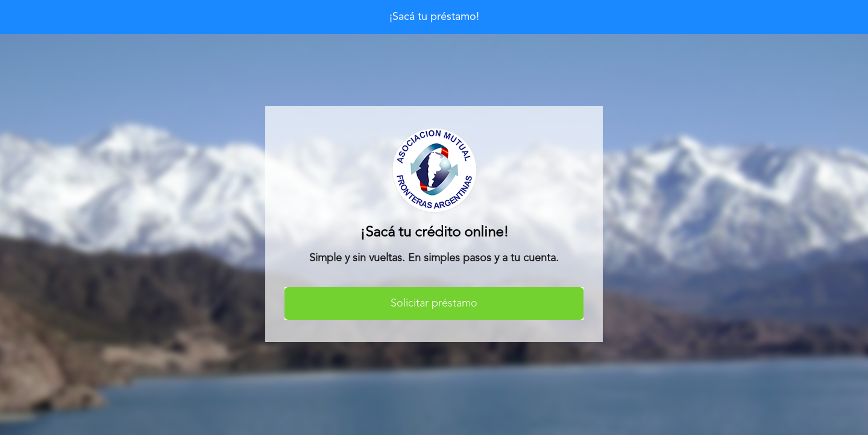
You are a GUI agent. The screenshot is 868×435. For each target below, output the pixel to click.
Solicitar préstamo (434, 303)
